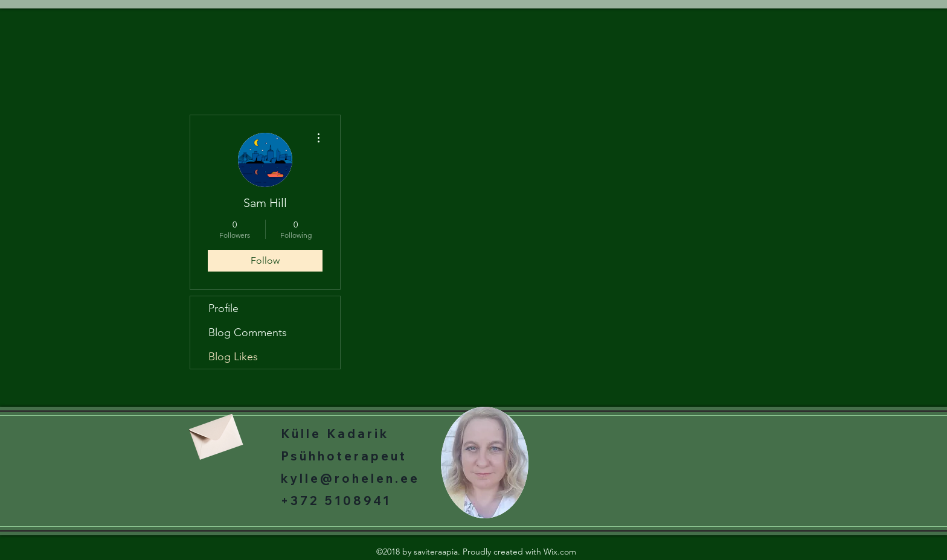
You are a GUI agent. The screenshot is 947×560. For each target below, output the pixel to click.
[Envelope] (214, 432)
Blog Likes (233, 357)
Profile (223, 308)
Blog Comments (248, 332)
